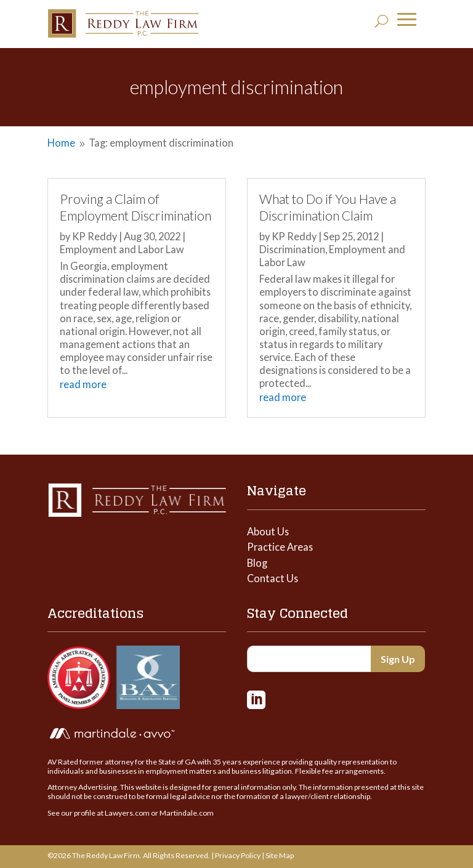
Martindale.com (187, 813)
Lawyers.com (127, 813)
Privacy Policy (238, 855)
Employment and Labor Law (122, 249)
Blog (257, 563)
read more (83, 384)
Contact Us (273, 578)
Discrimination (292, 249)
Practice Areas (280, 547)
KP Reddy (95, 236)
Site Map (280, 855)
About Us (268, 531)
